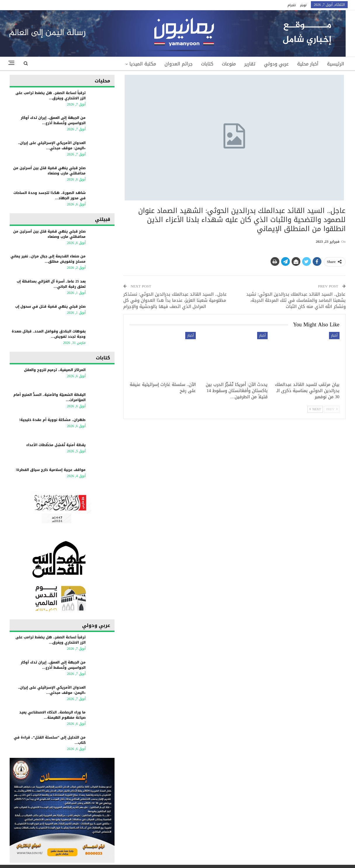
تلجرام (292, 5)
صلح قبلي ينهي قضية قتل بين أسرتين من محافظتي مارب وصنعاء (49, 171)
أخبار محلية (308, 64)
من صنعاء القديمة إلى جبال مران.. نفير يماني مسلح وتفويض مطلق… (48, 259)
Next (315, 409)
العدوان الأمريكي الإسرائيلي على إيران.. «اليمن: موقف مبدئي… (52, 145)
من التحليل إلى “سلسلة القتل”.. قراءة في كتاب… (50, 740)
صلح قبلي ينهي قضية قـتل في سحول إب (50, 306)
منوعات (229, 64)
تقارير (250, 64)
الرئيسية (336, 64)
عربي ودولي (276, 64)
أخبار (334, 335)
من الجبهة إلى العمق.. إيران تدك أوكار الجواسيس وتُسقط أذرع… (53, 120)
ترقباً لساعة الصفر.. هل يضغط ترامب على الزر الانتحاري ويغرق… (51, 96)
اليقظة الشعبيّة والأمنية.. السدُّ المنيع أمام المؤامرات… (50, 397)
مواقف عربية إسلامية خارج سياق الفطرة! (51, 470)
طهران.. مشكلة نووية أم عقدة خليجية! (52, 420)
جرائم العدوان (179, 64)
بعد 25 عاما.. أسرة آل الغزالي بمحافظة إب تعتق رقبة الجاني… (51, 284)
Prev (332, 409)
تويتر (303, 5)
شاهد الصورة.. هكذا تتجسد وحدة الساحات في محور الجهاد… (50, 195)
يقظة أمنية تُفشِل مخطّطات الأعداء (56, 445)
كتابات (207, 64)
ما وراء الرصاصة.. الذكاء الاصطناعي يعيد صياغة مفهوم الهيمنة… (52, 715)
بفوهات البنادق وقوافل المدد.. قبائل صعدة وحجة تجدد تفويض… (49, 334)
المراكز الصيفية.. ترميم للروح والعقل (55, 370)
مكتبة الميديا (143, 64)
